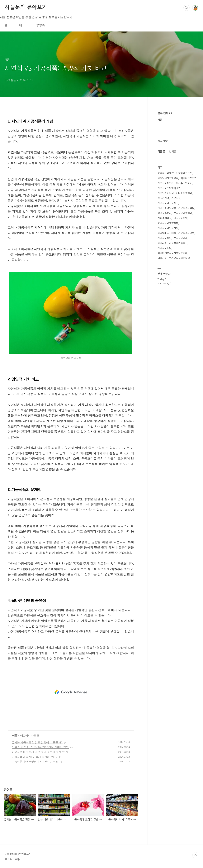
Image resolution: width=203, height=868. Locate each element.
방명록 (41, 25)
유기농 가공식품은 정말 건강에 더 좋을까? (37, 742)
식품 (15, 735)
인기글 (173, 151)
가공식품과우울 (186, 208)
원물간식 (162, 258)
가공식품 (176, 198)
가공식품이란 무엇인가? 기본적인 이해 (35, 762)
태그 (22, 25)
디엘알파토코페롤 (167, 233)
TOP (195, 855)
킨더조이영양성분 (167, 208)
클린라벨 (162, 243)
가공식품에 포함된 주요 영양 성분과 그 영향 (38, 752)
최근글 (161, 151)
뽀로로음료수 (181, 238)
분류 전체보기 (165, 113)
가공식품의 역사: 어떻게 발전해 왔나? (34, 757)
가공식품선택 (181, 218)
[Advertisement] (71, 692)
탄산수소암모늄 (184, 183)
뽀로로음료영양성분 (168, 223)
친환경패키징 (164, 218)
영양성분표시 (164, 213)
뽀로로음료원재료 (183, 213)
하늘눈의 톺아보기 (26, 7)
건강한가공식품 (184, 173)
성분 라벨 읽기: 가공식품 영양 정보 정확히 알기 (40, 747)
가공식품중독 (164, 248)
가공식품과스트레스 (168, 203)
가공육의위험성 (166, 193)
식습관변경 (163, 198)
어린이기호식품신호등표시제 (172, 253)
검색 (186, 8)
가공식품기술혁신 (178, 243)
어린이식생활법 (189, 178)
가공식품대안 (164, 238)
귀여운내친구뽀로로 (168, 178)
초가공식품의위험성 (179, 258)
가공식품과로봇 (186, 233)
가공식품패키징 (166, 183)
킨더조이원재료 (184, 193)
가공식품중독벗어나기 (169, 188)
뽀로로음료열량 (166, 173)
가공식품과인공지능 (168, 228)
